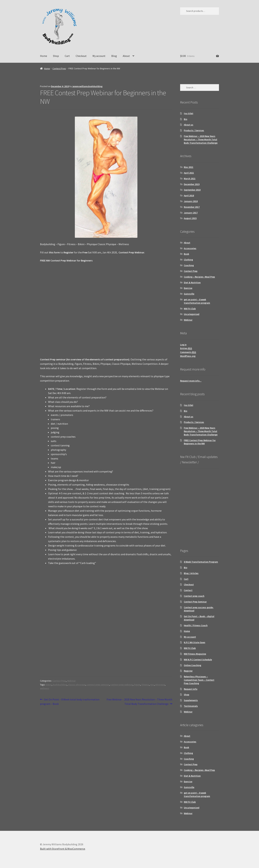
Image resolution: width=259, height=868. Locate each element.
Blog (114, 56)
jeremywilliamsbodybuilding (87, 86)
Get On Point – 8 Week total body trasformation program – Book (70, 701)
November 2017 (192, 207)
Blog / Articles (191, 573)
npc (152, 685)
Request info (191, 689)
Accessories (190, 248)
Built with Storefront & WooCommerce (63, 849)
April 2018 (189, 196)
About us (189, 125)
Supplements (191, 700)
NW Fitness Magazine (195, 654)
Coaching (189, 265)
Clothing (188, 260)
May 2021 (189, 167)
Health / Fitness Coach (196, 625)
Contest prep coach (194, 596)
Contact (188, 590)
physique (160, 685)
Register (188, 671)
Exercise (188, 288)
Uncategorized (192, 314)
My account (99, 56)
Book (186, 254)
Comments (188, 352)
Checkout (81, 56)
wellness (45, 688)
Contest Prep (59, 68)
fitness (145, 685)
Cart (67, 56)
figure (137, 685)
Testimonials (191, 706)
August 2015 (190, 218)
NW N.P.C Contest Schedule (198, 660)
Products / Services (194, 130)
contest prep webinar (122, 685)
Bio (186, 119)
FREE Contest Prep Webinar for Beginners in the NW (200, 442)
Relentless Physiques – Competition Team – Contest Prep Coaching (199, 680)
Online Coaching (192, 665)
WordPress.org (188, 356)
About (126, 56)
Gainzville (189, 294)
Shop (56, 56)
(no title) (189, 113)
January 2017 (191, 213)
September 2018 (192, 190)
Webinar (71, 681)
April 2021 (189, 173)
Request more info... (191, 381)
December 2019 (192, 184)
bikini (49, 685)
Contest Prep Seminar (195, 602)
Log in (183, 345)
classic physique (77, 685)
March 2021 (190, 179)
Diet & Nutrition (192, 282)
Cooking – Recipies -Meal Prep (199, 277)
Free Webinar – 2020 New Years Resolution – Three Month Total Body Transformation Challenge (139, 701)
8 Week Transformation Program (201, 562)
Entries (186, 348)
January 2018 (191, 201)
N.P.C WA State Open (195, 642)
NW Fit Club (190, 309)
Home (44, 56)
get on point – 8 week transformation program (197, 301)
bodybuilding (60, 685)
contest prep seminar (98, 685)
